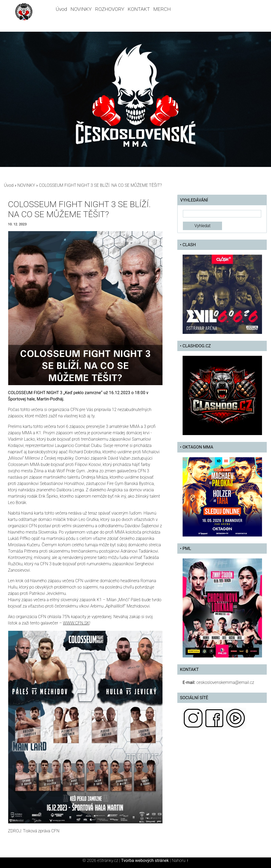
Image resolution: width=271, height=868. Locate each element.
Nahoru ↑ (180, 860)
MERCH (162, 9)
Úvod (62, 9)
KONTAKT (139, 9)
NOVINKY (81, 9)
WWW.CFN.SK (76, 623)
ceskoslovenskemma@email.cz (225, 682)
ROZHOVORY (110, 9)
